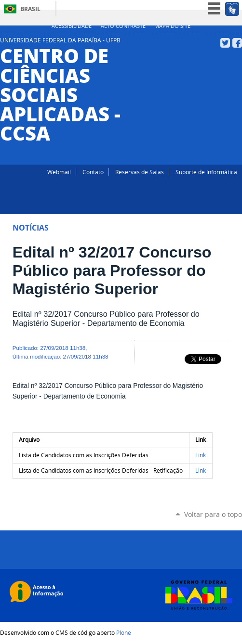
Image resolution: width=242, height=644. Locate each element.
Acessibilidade (72, 26)
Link (201, 455)
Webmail (59, 172)
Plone (124, 632)
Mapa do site (172, 26)
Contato (93, 172)
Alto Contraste (123, 26)
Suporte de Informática (206, 172)
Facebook (237, 43)
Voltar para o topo (213, 514)
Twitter (225, 43)
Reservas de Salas (140, 172)
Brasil (30, 9)
